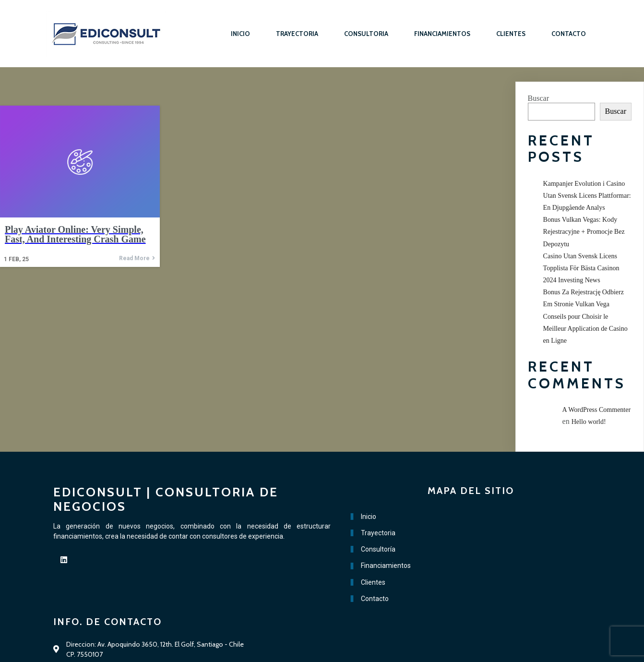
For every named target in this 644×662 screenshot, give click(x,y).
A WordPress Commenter (597, 410)
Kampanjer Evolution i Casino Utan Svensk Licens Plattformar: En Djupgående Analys (587, 196)
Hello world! (589, 422)
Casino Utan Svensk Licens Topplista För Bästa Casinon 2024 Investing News (581, 268)
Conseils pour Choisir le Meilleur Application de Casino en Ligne (585, 329)
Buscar (538, 98)
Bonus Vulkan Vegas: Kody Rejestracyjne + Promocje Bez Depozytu (584, 232)
